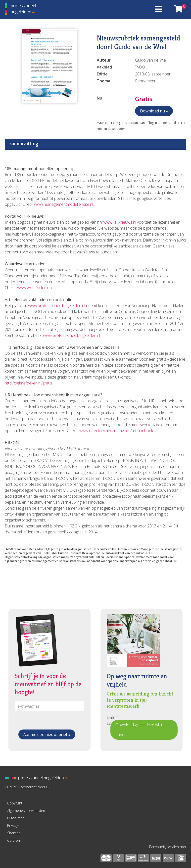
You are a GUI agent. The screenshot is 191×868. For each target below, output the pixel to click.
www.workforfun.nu (34, 288)
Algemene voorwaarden (26, 811)
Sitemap (14, 833)
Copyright (15, 803)
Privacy (13, 825)
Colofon (14, 840)
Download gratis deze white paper (140, 730)
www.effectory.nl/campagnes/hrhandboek (116, 431)
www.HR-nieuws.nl (120, 222)
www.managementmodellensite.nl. (64, 204)
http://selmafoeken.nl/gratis (28, 383)
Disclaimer (16, 818)
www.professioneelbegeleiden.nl (57, 306)
